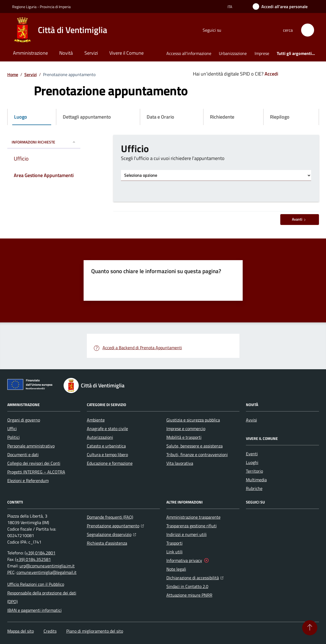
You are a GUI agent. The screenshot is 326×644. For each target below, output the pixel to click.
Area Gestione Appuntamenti (44, 175)
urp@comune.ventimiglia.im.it (47, 566)
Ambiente (96, 420)
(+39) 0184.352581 (33, 559)
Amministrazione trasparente (193, 517)
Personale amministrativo (31, 446)
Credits (50, 631)
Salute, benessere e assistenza (195, 446)
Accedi (271, 74)
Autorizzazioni (100, 437)
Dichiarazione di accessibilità (195, 577)
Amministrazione (30, 53)
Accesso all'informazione (189, 53)
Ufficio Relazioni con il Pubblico (36, 584)
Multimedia (256, 480)
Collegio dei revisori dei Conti (34, 463)
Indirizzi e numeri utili (187, 534)
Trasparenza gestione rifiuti (192, 526)
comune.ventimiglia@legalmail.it (47, 572)
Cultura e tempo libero (107, 455)
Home (13, 74)
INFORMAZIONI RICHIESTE (44, 142)
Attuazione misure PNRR (189, 595)
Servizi (91, 53)
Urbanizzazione (233, 53)
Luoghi (252, 462)
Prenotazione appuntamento (115, 525)
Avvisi (251, 420)
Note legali (176, 569)
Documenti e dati (23, 455)
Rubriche (254, 488)
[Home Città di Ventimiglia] (60, 30)
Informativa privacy (184, 560)
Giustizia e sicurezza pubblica (193, 420)
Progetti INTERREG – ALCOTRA (36, 472)
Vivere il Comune (126, 53)
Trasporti (174, 543)
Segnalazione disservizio (111, 534)
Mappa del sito (21, 631)
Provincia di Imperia (55, 7)
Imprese (262, 53)
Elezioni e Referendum (28, 480)
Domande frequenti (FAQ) (110, 517)
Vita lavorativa (180, 463)
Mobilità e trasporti (184, 437)
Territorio (254, 471)
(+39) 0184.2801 (40, 553)
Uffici (12, 429)
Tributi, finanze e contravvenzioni (197, 455)
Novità (66, 53)
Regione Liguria (24, 7)
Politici (14, 437)
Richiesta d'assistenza (107, 543)
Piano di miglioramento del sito (95, 631)
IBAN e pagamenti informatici (34, 610)
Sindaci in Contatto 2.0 (187, 586)
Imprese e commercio (186, 429)
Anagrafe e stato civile (107, 429)
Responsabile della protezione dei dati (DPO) (42, 597)
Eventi (252, 454)
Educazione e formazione (110, 463)
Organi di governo (24, 420)
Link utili (174, 552)
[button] (308, 30)
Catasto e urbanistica (106, 446)
